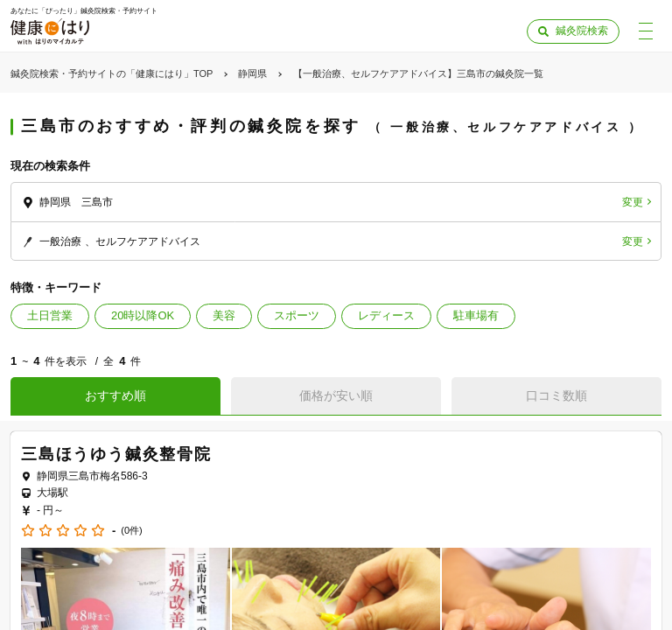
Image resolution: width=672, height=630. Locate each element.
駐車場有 (476, 315)
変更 (633, 202)
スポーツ (297, 315)
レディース (386, 315)
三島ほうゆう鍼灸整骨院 (116, 454)
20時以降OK (143, 315)
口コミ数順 (556, 395)
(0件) (131, 531)
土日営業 (50, 315)
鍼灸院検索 (582, 31)
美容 (224, 315)
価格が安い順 (336, 395)
